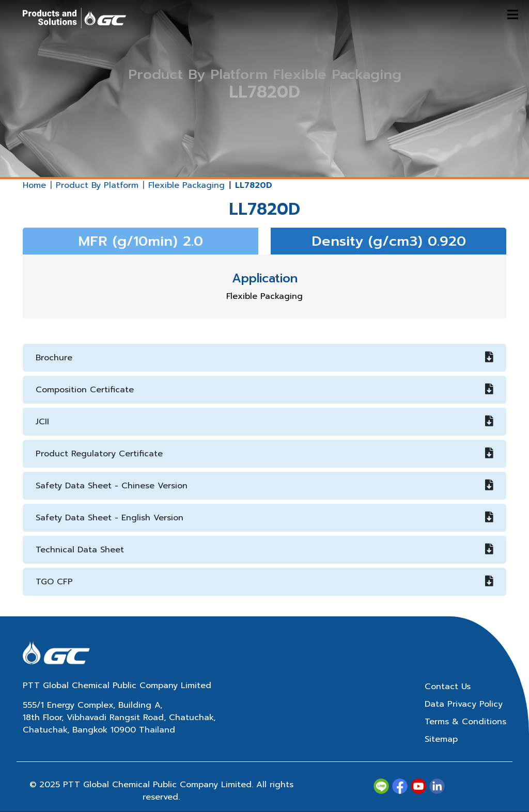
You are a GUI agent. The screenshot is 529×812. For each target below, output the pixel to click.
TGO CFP (264, 582)
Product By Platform (97, 185)
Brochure (264, 358)
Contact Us (448, 687)
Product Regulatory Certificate (264, 454)
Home (34, 185)
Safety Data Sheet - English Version (264, 518)
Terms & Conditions (465, 722)
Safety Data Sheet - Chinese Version (264, 486)
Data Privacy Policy (464, 704)
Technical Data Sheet (264, 550)
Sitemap (441, 739)
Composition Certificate (264, 390)
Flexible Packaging (186, 185)
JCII (264, 422)
